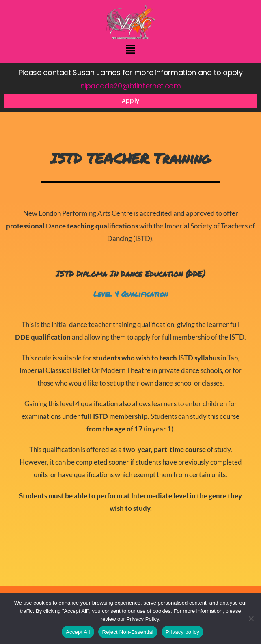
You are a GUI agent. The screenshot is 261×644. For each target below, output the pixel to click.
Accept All (78, 632)
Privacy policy (182, 632)
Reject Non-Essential (128, 632)
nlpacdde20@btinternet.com (131, 86)
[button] (130, 50)
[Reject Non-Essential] (251, 618)
